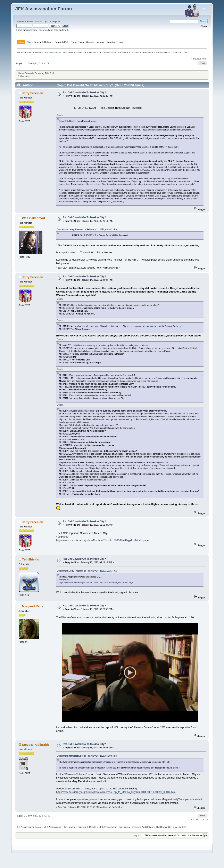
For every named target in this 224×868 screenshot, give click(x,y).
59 (29, 63)
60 (32, 63)
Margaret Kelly (32, 606)
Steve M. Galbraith (35, 753)
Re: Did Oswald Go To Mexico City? (84, 93)
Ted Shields (30, 559)
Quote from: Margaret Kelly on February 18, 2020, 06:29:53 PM (87, 765)
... (27, 63)
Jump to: (136, 844)
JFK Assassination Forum (44, 9)
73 (49, 63)
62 (40, 63)
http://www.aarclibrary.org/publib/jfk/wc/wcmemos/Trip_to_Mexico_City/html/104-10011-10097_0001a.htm (116, 801)
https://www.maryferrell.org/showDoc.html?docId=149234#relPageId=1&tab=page (102, 540)
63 (43, 63)
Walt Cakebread (33, 218)
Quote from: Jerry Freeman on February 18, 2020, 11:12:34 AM (87, 571)
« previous (196, 59)
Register (56, 22)
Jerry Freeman (32, 93)
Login (45, 22)
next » (205, 59)
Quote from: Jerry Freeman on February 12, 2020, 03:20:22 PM (87, 229)
